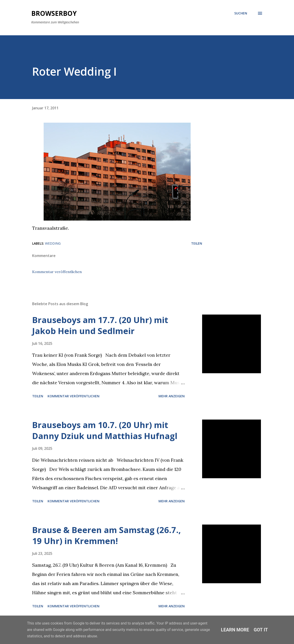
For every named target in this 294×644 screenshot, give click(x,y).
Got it (261, 630)
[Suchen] (241, 13)
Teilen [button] (197, 243)
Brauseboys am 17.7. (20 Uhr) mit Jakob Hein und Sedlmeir (100, 325)
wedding (53, 243)
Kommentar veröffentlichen (57, 272)
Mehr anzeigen (172, 396)
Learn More (235, 630)
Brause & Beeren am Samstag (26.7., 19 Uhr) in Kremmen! (106, 535)
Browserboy (54, 13)
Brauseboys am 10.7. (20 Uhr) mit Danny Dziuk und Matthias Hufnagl (105, 430)
